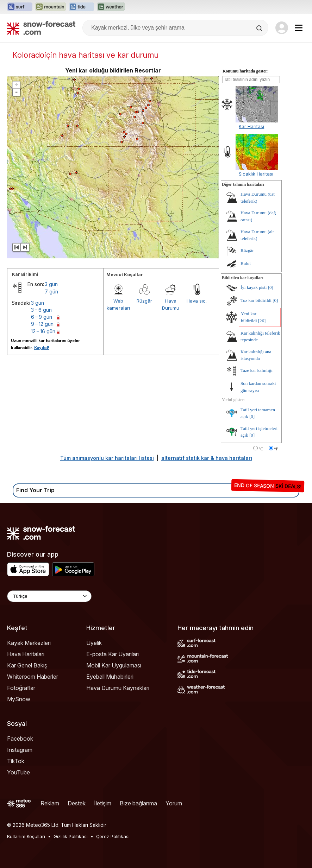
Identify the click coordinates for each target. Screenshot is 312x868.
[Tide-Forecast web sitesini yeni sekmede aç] (81, 7)
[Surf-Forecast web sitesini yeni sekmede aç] (20, 7)
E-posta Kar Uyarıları (113, 654)
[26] (262, 321)
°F (276, 449)
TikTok (16, 761)
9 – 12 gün (42, 324)
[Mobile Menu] (299, 28)
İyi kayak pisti (254, 287)
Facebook (20, 739)
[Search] (260, 28)
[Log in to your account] (282, 28)
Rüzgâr (144, 301)
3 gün (51, 284)
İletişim (103, 803)
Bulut (246, 263)
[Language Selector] (49, 596)
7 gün (51, 292)
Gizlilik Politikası (71, 836)
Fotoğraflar (21, 688)
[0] (271, 287)
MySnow (19, 699)
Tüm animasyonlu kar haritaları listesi (107, 458)
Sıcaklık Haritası (256, 174)
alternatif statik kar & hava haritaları (207, 458)
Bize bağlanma (138, 803)
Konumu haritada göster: (246, 71)
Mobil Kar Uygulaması (114, 665)
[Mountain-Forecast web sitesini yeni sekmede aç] (51, 7)
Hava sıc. (197, 301)
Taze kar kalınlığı (257, 370)
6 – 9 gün (42, 317)
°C (261, 449)
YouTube (18, 772)
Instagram (20, 750)
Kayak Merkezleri (29, 643)
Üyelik (94, 643)
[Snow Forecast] (41, 28)
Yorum (174, 803)
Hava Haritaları (26, 654)
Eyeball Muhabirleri (110, 677)
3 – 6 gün (41, 310)
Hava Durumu (171, 304)
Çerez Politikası (113, 836)
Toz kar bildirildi (256, 300)
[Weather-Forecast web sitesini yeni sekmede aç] (111, 7)
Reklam (50, 803)
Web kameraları (118, 304)
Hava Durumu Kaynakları (118, 688)
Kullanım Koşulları (26, 836)
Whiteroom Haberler (33, 677)
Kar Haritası (251, 126)
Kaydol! (42, 348)
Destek (77, 803)
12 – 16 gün (43, 331)
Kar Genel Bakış (27, 665)
